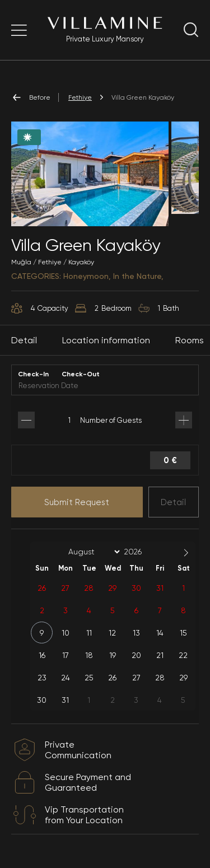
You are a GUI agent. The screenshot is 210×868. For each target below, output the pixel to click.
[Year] (142, 552)
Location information (106, 340)
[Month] (92, 552)
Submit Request (77, 502)
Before (31, 97)
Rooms (190, 340)
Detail (173, 502)
